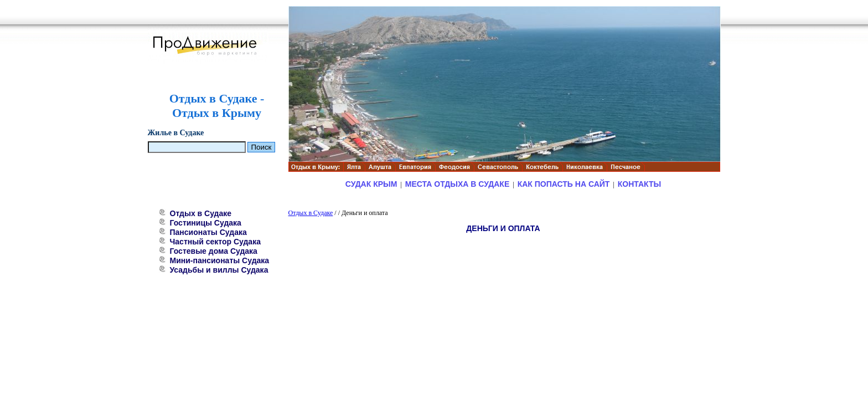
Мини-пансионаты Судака (220, 260)
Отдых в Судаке (201, 213)
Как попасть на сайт (564, 184)
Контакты (639, 184)
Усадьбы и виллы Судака (219, 270)
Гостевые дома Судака (214, 251)
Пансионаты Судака (208, 232)
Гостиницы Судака (206, 223)
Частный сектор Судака (215, 242)
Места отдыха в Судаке (457, 184)
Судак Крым (371, 184)
